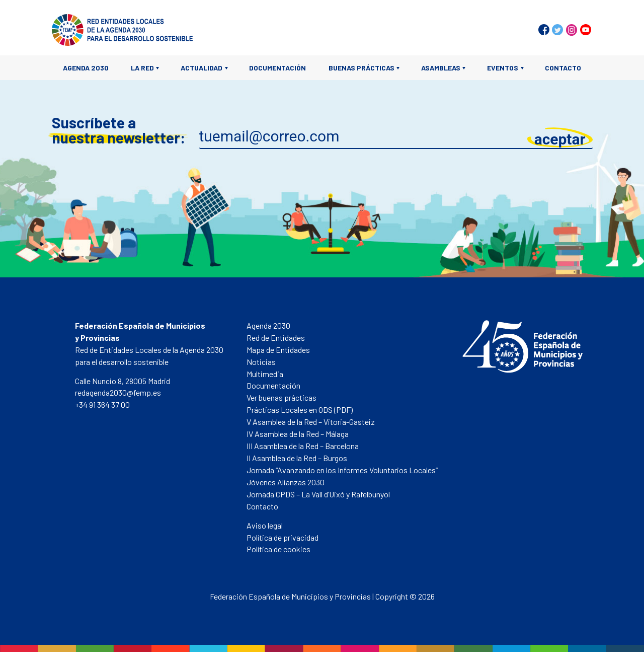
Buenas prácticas (361, 68)
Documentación (277, 68)
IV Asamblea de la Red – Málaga (298, 434)
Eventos (503, 68)
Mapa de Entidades (278, 350)
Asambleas (441, 68)
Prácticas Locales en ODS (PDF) (300, 410)
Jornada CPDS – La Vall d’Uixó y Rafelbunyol (318, 494)
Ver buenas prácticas (281, 397)
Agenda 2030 (86, 68)
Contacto (563, 68)
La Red (142, 68)
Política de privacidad (283, 537)
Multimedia (265, 374)
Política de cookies (278, 549)
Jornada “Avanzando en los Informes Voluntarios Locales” (342, 470)
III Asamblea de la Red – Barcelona (303, 446)
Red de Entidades (276, 338)
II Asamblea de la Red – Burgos (297, 458)
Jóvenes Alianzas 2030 (286, 482)
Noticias (261, 362)
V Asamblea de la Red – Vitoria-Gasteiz (311, 422)
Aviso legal (265, 525)
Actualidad (202, 68)
